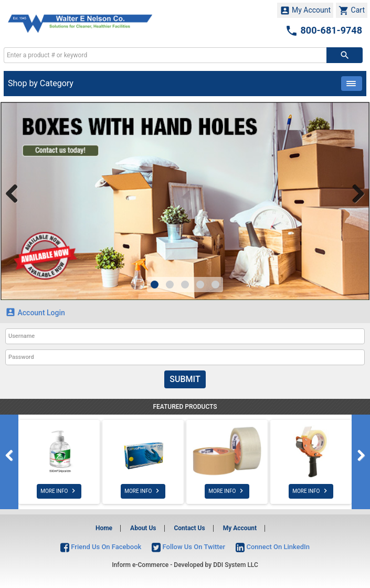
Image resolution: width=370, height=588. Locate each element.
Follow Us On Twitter (188, 547)
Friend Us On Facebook (101, 547)
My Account (305, 11)
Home (104, 528)
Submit (185, 379)
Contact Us (189, 528)
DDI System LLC (236, 565)
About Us (143, 528)
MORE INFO (59, 491)
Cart (352, 11)
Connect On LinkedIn (273, 547)
